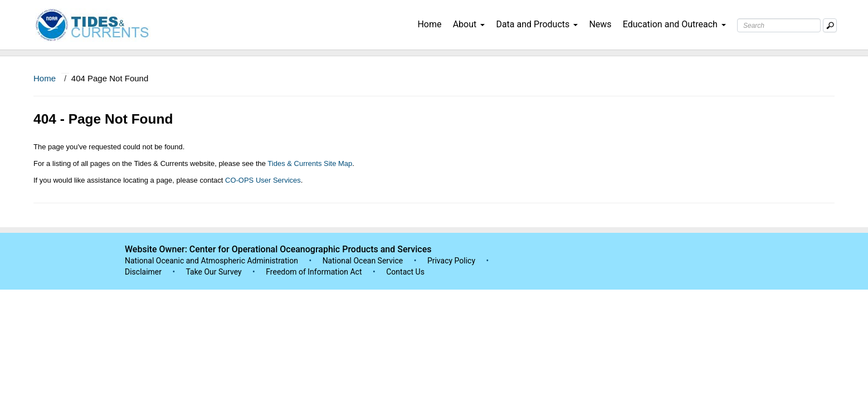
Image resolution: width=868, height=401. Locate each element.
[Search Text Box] (779, 25)
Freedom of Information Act (314, 272)
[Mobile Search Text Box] (830, 25)
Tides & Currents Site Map (310, 163)
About (469, 24)
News (600, 24)
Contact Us (405, 272)
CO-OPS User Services (263, 180)
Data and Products (537, 24)
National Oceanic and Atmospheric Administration (211, 261)
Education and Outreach (674, 24)
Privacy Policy (451, 261)
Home (429, 24)
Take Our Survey (214, 272)
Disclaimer (143, 272)
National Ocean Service (363, 261)
